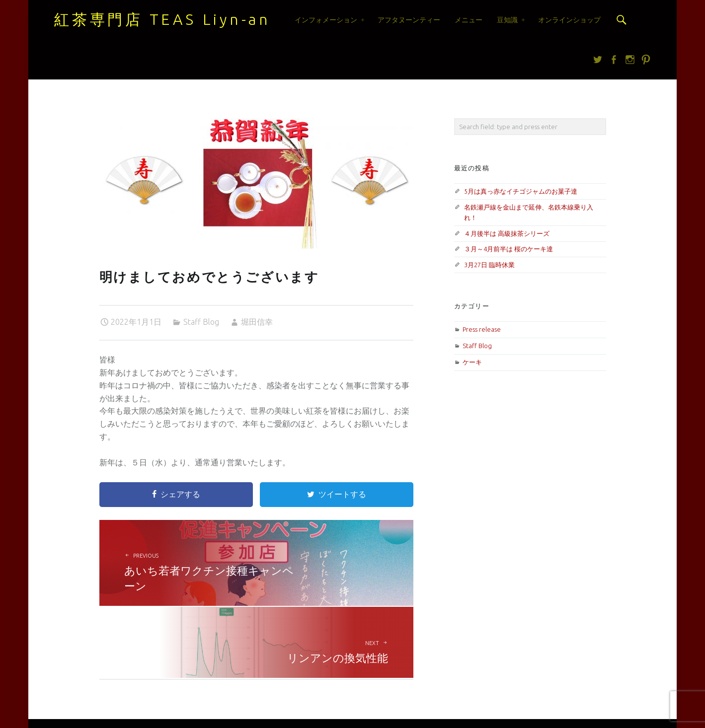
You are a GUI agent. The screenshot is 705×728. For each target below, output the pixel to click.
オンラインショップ (569, 20)
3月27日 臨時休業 (489, 265)
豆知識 (507, 20)
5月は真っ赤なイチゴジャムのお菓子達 (521, 191)
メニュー (469, 20)
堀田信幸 (257, 322)
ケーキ (472, 362)
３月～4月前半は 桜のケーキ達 (509, 249)
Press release (482, 329)
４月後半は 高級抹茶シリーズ (507, 233)
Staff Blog (201, 322)
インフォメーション (326, 20)
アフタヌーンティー (409, 20)
